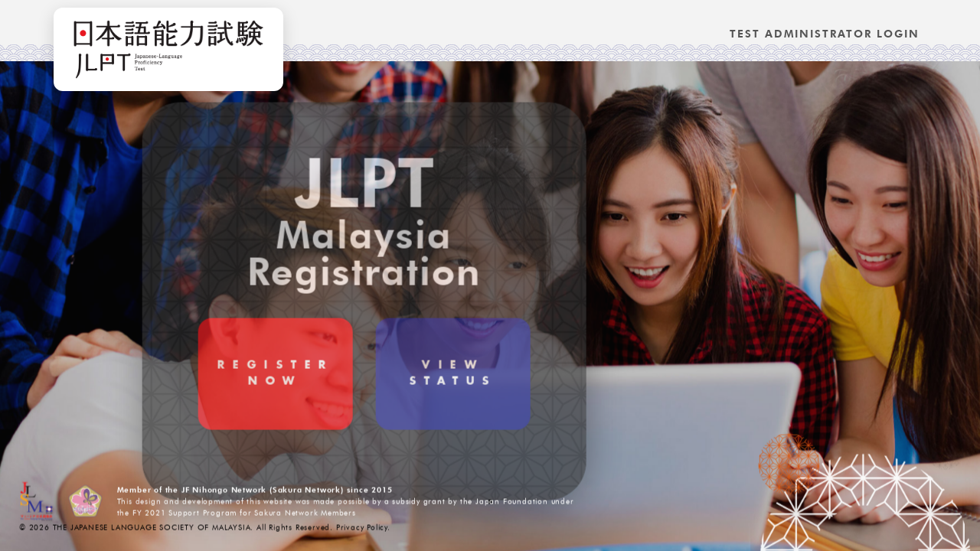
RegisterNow (219, 403)
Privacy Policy (362, 529)
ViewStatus (397, 403)
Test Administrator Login (825, 34)
